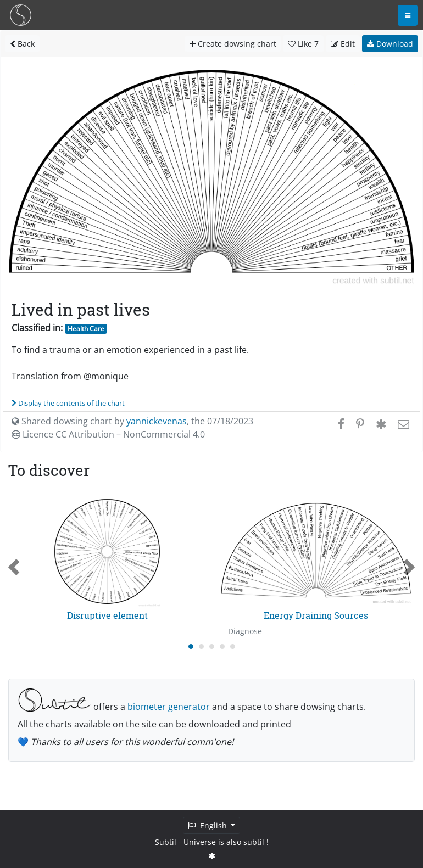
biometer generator (169, 707)
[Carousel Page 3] (212, 646)
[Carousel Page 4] (222, 646)
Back (22, 44)
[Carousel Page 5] (233, 646)
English (208, 825)
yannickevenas (157, 421)
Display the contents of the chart (68, 403)
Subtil (166, 842)
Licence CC (108, 434)
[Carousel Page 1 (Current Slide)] (191, 646)
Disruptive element (107, 615)
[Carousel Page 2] (201, 646)
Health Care (86, 329)
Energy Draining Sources (316, 615)
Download (390, 44)
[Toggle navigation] (408, 15)
